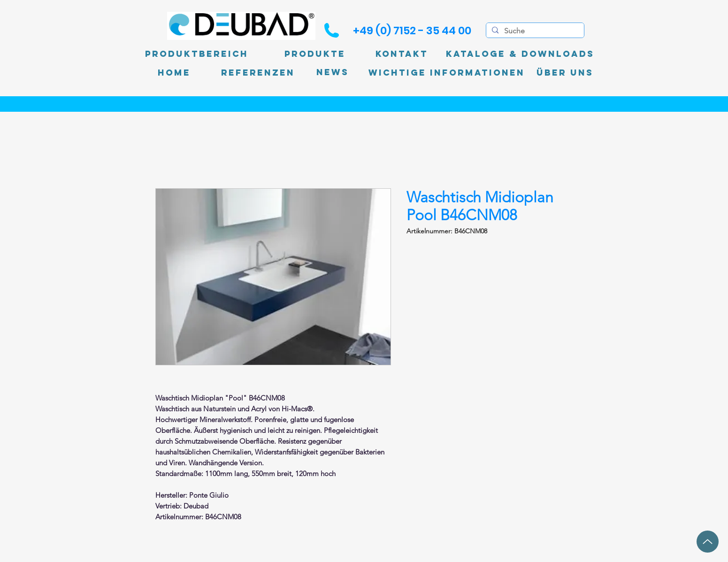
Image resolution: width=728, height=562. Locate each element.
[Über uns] (565, 73)
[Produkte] (315, 54)
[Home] (174, 73)
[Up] (708, 542)
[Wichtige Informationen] (447, 73)
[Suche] (534, 31)
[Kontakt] (402, 54)
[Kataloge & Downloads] (520, 54)
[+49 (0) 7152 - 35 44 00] (412, 31)
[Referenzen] (258, 73)
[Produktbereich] (197, 54)
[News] (333, 73)
